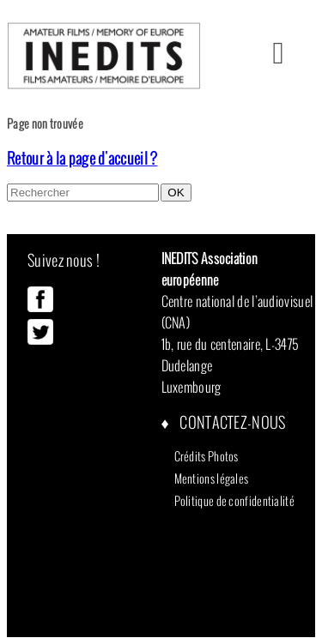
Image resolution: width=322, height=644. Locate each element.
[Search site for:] (83, 193)
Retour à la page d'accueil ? (82, 158)
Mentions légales (212, 478)
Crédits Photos (207, 456)
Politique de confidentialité (234, 501)
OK (176, 193)
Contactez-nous (231, 422)
